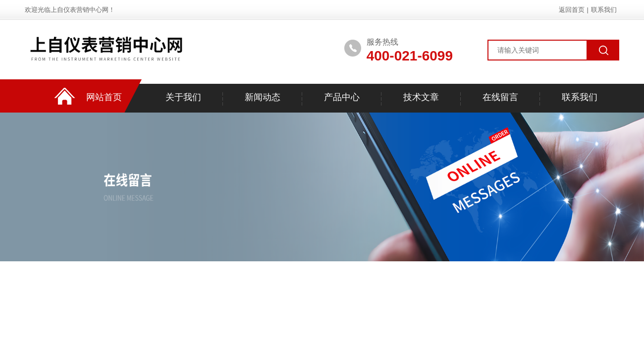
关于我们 (183, 97)
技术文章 (421, 97)
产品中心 (342, 97)
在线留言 (500, 97)
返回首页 (572, 10)
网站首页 (104, 97)
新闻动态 (263, 97)
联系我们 (604, 10)
